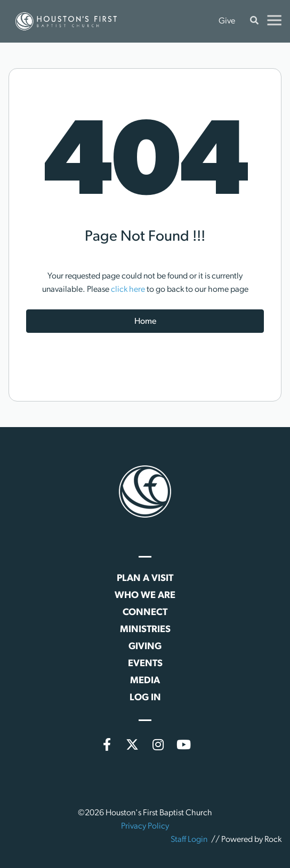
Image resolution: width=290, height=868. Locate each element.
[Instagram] (158, 744)
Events (145, 664)
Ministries (145, 630)
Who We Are (145, 596)
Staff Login (189, 840)
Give (227, 21)
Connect (145, 613)
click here (128, 290)
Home (145, 322)
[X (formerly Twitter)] (132, 744)
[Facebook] (107, 744)
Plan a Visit (145, 579)
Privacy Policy (145, 826)
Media (145, 681)
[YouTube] (183, 744)
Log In (145, 698)
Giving (145, 647)
